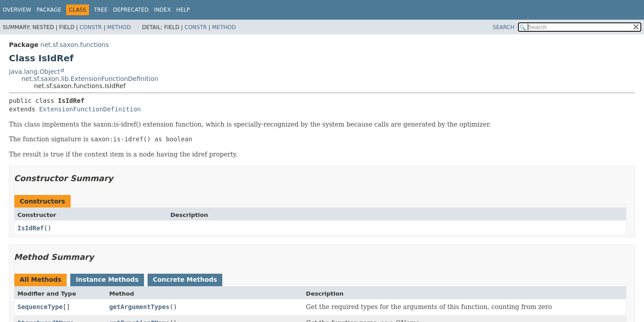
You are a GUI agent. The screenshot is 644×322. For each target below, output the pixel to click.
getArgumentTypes (139, 307)
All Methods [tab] (40, 280)
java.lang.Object (34, 72)
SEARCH (504, 27)
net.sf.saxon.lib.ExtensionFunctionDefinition (90, 79)
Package (49, 10)
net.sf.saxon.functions (74, 45)
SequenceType (40, 307)
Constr (91, 27)
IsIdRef (31, 228)
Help (183, 10)
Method (119, 27)
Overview (17, 10)
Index (162, 10)
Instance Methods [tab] (107, 280)
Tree (101, 10)
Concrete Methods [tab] (185, 280)
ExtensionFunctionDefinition (90, 109)
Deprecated (131, 10)
